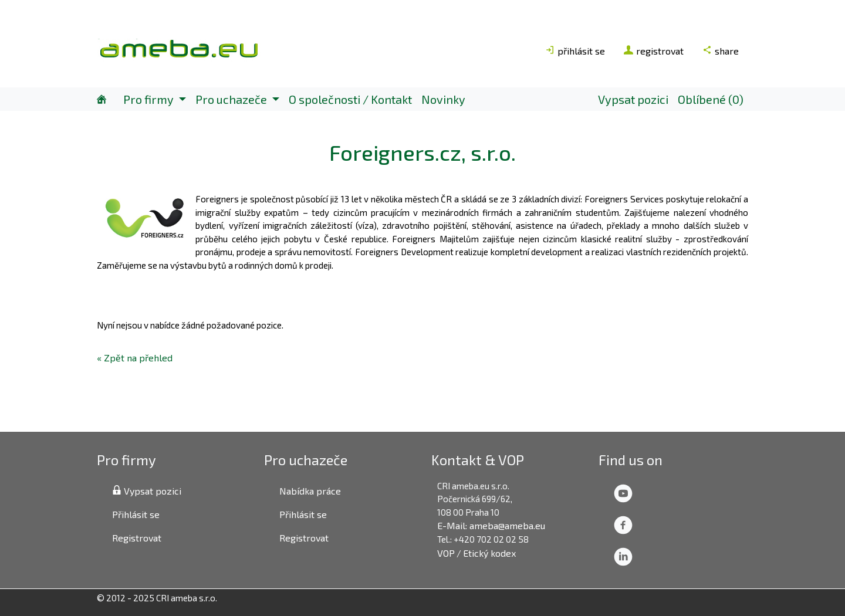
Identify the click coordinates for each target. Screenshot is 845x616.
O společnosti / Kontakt (350, 99)
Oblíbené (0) (711, 99)
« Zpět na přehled (135, 358)
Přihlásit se (136, 514)
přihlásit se (575, 51)
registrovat (654, 51)
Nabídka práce (310, 491)
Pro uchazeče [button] (232, 99)
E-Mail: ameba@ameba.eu (491, 525)
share (721, 51)
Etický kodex (489, 553)
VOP (446, 553)
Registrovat (137, 538)
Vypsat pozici (633, 99)
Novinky (443, 99)
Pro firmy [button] (150, 99)
